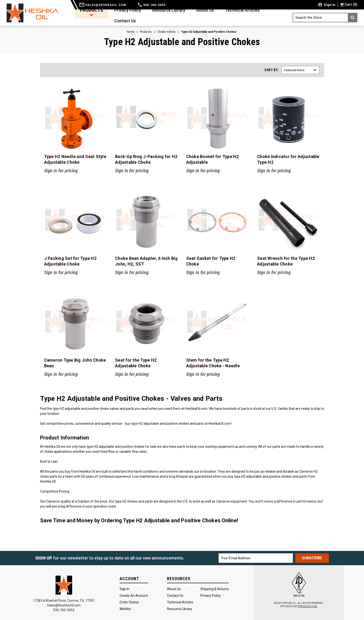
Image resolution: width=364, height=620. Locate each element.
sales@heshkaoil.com (103, 5)
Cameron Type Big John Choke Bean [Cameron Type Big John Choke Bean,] (75, 363)
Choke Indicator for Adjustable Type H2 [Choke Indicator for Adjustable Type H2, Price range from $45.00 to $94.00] (288, 159)
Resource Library (169, 10)
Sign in (329, 5)
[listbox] (300, 70)
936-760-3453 (152, 5)
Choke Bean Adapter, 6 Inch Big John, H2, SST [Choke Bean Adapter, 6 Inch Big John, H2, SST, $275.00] (146, 261)
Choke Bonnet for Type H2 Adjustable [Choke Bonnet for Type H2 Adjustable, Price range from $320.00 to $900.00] (212, 159)
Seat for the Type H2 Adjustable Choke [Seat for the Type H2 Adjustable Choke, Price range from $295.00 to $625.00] (136, 363)
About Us (205, 10)
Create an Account (134, 596)
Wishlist (125, 609)
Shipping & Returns (215, 589)
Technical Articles (242, 10)
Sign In (124, 589)
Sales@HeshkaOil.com (64, 605)
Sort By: (272, 70)
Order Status (129, 602)
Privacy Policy (128, 10)
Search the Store (326, 18)
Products (92, 12)
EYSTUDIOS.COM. (308, 606)
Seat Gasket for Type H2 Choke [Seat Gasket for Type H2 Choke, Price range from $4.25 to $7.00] (211, 261)
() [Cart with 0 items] (349, 5)
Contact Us (125, 21)
